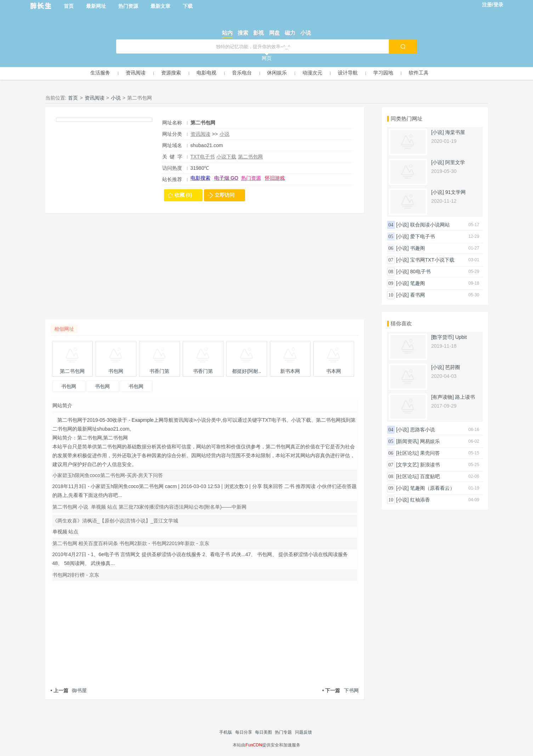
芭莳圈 (453, 367)
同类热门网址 (407, 119)
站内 (227, 33)
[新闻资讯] (407, 441)
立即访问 (225, 195)
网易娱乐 (430, 441)
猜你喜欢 (401, 323)
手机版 (226, 732)
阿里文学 (455, 162)
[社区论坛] (407, 453)
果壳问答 (430, 453)
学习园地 (383, 73)
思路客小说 (423, 430)
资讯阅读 (136, 73)
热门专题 (283, 732)
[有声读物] (443, 397)
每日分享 (244, 732)
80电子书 (420, 271)
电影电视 (206, 73)
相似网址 (64, 329)
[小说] (438, 132)
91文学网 (455, 192)
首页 (69, 6)
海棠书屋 (455, 132)
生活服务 (100, 73)
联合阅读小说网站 (430, 225)
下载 (188, 6)
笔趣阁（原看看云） (432, 488)
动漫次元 (312, 73)
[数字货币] (443, 337)
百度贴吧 (430, 476)
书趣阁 (418, 248)
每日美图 (263, 732)
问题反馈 (304, 732)
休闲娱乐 (277, 73)
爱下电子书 (423, 236)
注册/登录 (493, 5)
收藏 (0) (183, 195)
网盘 (274, 33)
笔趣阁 (418, 283)
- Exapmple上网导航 (150, 420)
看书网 (418, 295)
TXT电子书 (203, 157)
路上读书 (465, 397)
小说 (306, 33)
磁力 (290, 33)
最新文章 (160, 6)
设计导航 (348, 73)
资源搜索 (171, 73)
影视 (259, 33)
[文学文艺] (407, 465)
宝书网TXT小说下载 (432, 260)
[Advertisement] (205, 270)
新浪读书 (430, 465)
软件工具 (419, 73)
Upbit (461, 337)
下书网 (341, 690)
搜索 (243, 33)
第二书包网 (250, 157)
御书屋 (69, 690)
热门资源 (128, 6)
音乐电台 (242, 73)
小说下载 (226, 157)
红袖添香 (420, 500)
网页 (267, 58)
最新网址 (96, 6)
